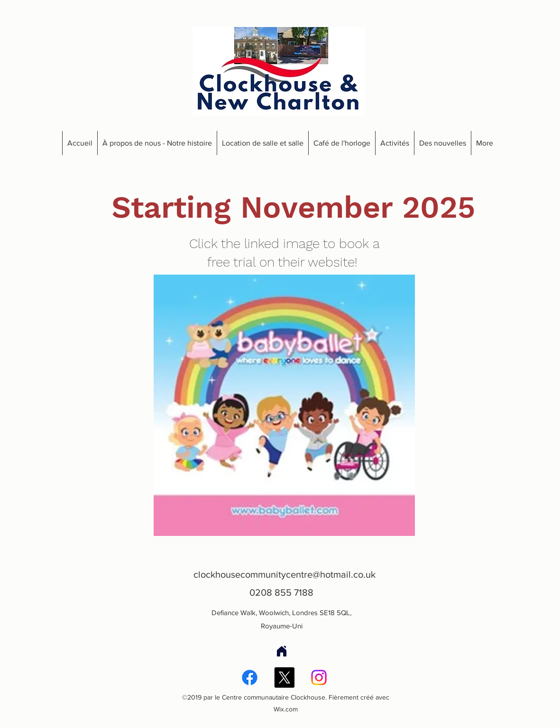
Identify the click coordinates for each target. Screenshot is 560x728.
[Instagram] (319, 677)
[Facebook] (250, 677)
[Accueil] (282, 651)
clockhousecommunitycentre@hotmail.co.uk (285, 574)
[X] (284, 677)
